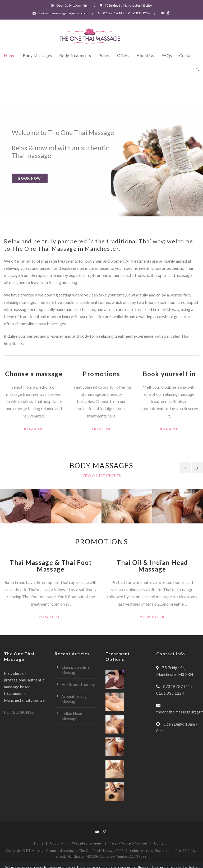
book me (169, 429)
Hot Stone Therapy (78, 684)
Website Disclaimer (87, 843)
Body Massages (37, 55)
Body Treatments (75, 55)
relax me (34, 429)
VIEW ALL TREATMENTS (102, 476)
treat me (101, 429)
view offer (51, 617)
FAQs (167, 55)
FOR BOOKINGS (19, 712)
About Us (145, 55)
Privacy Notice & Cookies (128, 843)
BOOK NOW (30, 178)
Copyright (58, 843)
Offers (123, 55)
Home (10, 55)
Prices (104, 55)
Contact (187, 55)
